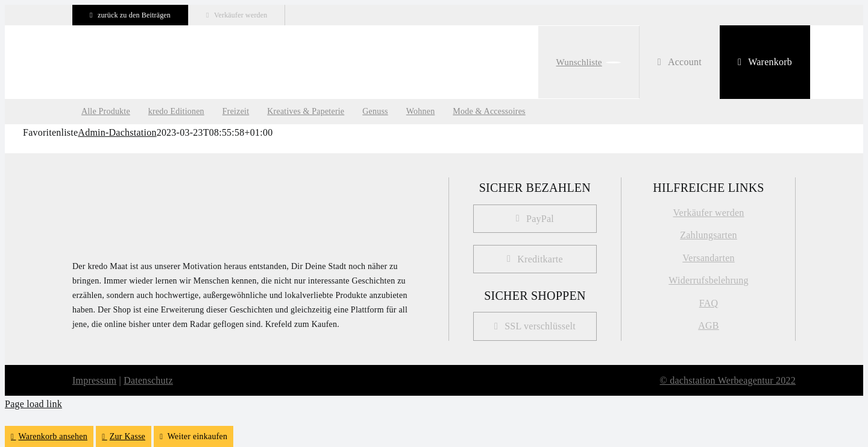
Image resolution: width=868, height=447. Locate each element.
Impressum (94, 380)
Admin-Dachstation (117, 132)
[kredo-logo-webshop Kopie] (148, 46)
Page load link (33, 404)
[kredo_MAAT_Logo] (133, 182)
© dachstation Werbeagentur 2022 (728, 380)
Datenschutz (148, 380)
